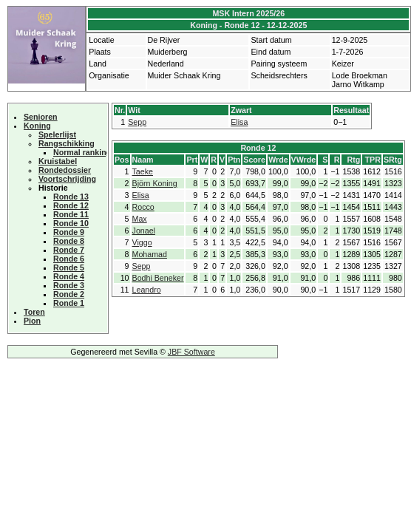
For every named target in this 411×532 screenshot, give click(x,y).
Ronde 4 (69, 276)
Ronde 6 (69, 259)
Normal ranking (82, 152)
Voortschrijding (67, 179)
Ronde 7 (69, 250)
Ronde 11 (71, 214)
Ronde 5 (69, 267)
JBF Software (191, 352)
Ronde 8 (69, 241)
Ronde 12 (71, 205)
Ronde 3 (69, 285)
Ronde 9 (69, 232)
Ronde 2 (69, 294)
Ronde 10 (71, 223)
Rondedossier (65, 170)
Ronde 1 (69, 303)
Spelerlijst (57, 134)
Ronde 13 (71, 197)
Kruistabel (58, 161)
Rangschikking (67, 143)
